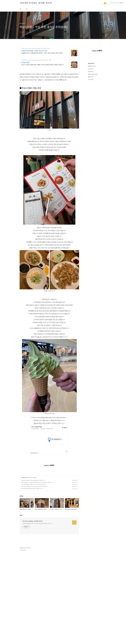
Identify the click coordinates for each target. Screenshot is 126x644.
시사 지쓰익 (91, 79)
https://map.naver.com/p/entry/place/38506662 (34, 48)
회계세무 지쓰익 (92, 66)
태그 (27, 9)
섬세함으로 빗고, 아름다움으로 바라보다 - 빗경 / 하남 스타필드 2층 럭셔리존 (42, 53)
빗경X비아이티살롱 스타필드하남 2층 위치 (34, 51)
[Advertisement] (49, 305)
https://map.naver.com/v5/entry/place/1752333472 (35, 60)
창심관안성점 (25, 62)
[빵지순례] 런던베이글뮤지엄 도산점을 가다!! (32, 534)
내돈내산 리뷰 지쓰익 (93, 74)
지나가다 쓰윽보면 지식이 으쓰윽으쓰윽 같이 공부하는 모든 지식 (37, 569)
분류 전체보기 (91, 63)
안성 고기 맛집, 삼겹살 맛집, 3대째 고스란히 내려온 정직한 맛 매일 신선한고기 (42, 65)
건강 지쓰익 (91, 69)
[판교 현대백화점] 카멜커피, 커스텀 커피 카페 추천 (33, 530)
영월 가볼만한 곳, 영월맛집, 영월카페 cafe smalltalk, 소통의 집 (36, 528)
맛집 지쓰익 (24, 523)
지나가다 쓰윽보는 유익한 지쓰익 (36, 3)
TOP (105, 593)
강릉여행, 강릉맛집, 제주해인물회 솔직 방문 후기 (33, 525)
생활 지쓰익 (91, 77)
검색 (101, 3)
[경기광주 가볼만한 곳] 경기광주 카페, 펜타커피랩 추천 (34, 532)
